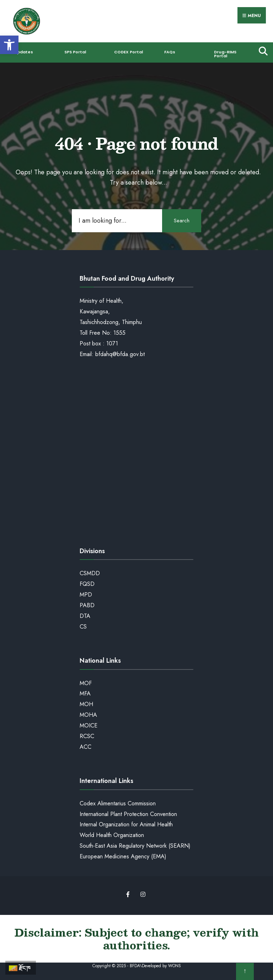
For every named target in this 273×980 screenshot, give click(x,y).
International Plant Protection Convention (128, 814)
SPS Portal (75, 52)
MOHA (88, 715)
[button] (9, 45)
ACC (85, 747)
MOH (86, 704)
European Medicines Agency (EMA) (123, 856)
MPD (86, 595)
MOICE (89, 725)
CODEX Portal (129, 52)
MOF (86, 683)
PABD (87, 605)
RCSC (87, 736)
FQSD (87, 584)
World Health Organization (112, 835)
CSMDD (90, 573)
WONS (175, 966)
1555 (119, 333)
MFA (85, 693)
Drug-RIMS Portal (225, 54)
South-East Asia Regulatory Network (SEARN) (135, 846)
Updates (24, 52)
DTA (85, 616)
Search (182, 221)
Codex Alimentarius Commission (118, 803)
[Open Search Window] (261, 51)
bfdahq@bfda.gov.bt (120, 354)
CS (83, 627)
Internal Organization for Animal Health (126, 824)
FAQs (170, 52)
